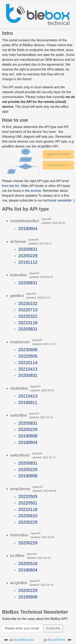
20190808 (28, 436)
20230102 (28, 303)
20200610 (28, 516)
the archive (33, 191)
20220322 (28, 316)
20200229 (28, 256)
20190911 (28, 402)
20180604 (28, 229)
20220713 (28, 310)
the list (14, 186)
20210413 (28, 369)
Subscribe (53, 628)
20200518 (28, 563)
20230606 (28, 350)
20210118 (28, 323)
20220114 (28, 363)
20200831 (28, 249)
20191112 (28, 262)
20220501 (28, 503)
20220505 (28, 356)
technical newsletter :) (59, 200)
